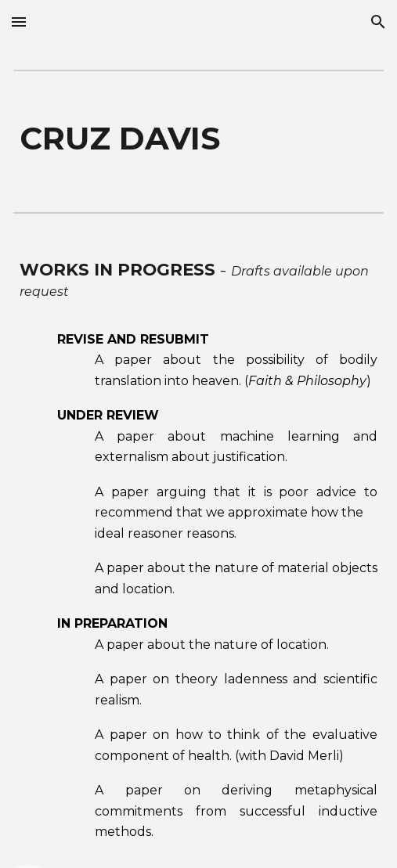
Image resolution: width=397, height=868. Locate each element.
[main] (198, 139)
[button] (19, 22)
